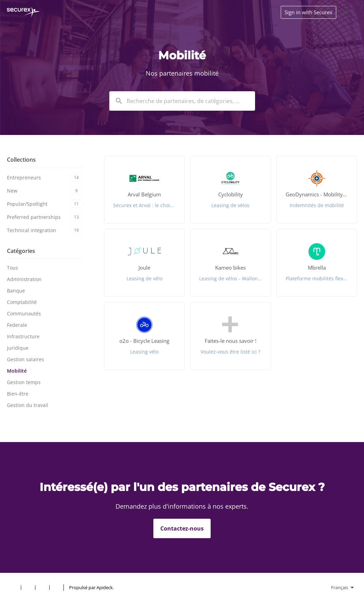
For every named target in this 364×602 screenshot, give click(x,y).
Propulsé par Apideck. (91, 587)
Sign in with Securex (308, 12)
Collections (21, 160)
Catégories (21, 251)
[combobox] (182, 101)
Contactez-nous (182, 528)
